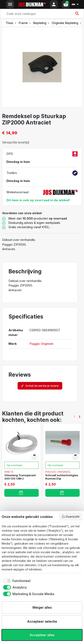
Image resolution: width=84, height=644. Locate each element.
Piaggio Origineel (41, 344)
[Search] (42, 14)
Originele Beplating (65, 23)
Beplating (40, 23)
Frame (23, 23)
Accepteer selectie (42, 621)
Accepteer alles (42, 635)
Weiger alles (42, 607)
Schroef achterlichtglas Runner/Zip (62, 477)
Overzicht (71, 517)
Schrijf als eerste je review (40, 386)
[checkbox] (16, 581)
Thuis (9, 23)
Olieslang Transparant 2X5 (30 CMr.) (20, 477)
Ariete (9, 471)
